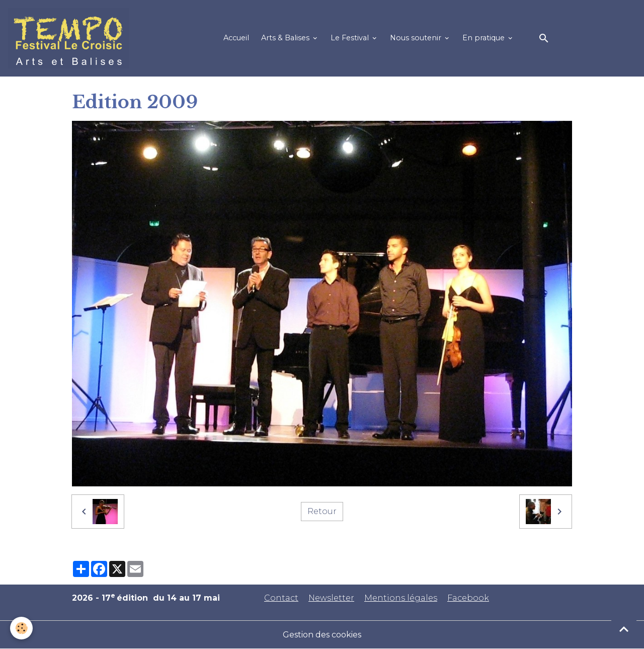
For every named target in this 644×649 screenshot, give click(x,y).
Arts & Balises (286, 38)
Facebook (468, 598)
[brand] (70, 38)
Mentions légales (401, 598)
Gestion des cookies (322, 635)
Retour (322, 511)
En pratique (485, 38)
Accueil (236, 38)
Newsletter (331, 598)
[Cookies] (21, 628)
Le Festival (351, 38)
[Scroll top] (624, 629)
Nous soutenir (417, 38)
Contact (281, 598)
